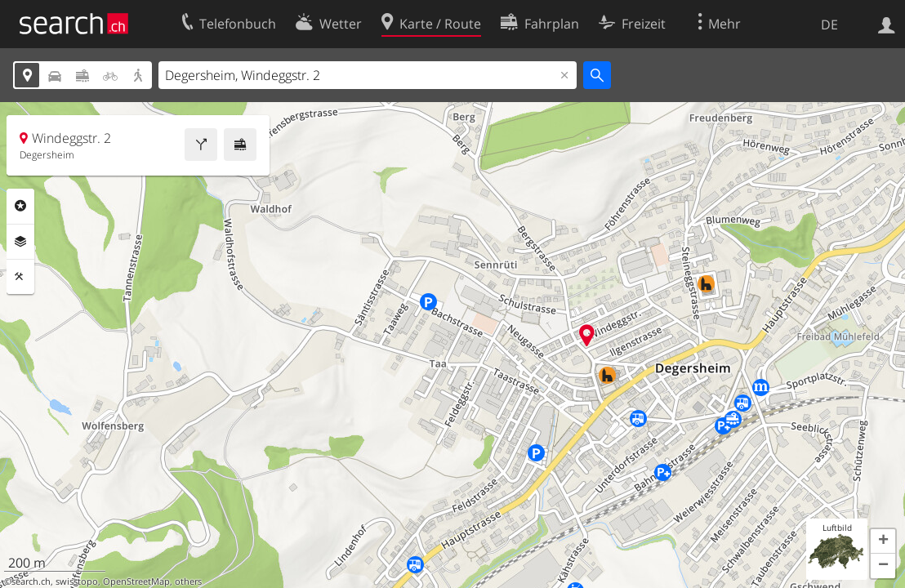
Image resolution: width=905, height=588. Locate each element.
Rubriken (20, 206)
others (188, 581)
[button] (883, 541)
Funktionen (20, 277)
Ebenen (20, 242)
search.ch (31, 581)
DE (829, 24)
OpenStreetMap (136, 581)
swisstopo (77, 581)
